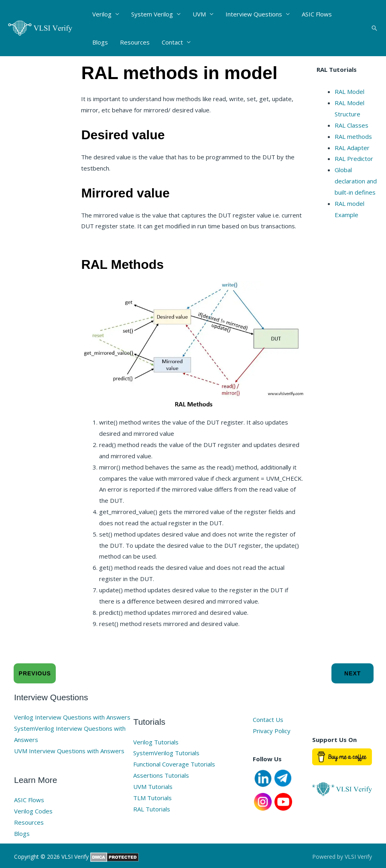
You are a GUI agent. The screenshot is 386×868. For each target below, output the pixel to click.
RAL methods (353, 136)
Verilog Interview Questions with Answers (72, 717)
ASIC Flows (317, 14)
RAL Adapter (352, 148)
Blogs (100, 42)
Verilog (102, 14)
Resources (135, 42)
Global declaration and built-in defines (356, 181)
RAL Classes (351, 125)
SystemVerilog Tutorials (166, 753)
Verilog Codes (33, 811)
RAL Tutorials (152, 809)
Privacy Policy (272, 731)
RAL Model (349, 91)
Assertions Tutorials (161, 775)
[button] (374, 28)
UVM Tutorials (153, 787)
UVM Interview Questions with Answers (69, 751)
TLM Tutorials (152, 798)
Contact (172, 42)
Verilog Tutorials (156, 742)
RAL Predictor (354, 159)
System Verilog (152, 14)
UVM (199, 14)
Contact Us (268, 720)
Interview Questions (254, 14)
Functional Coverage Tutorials (174, 764)
